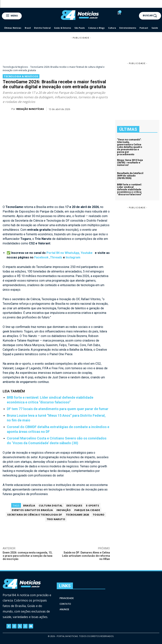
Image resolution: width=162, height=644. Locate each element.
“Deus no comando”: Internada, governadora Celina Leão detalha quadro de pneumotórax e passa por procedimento (130, 147)
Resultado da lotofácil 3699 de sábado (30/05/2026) (130, 176)
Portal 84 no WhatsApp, (64, 253)
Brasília (29, 505)
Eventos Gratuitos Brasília (32, 510)
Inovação (64, 510)
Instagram (73, 257)
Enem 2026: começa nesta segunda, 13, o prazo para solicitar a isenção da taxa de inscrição (28, 556)
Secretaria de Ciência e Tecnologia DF (35, 515)
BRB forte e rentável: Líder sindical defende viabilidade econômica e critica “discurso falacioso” (130, 189)
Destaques (74, 505)
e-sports (93, 505)
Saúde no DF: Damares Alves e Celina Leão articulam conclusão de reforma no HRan (86, 556)
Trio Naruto (56, 519)
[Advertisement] (81, 48)
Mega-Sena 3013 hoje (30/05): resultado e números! (130, 163)
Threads (56, 257)
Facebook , (42, 257)
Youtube (87, 253)
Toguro (99, 515)
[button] (150, 16)
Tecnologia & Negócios (15, 67)
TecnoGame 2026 (77, 515)
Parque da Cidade (87, 510)
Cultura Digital (51, 505)
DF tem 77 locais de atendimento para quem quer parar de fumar (58, 409)
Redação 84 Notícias (30, 109)
